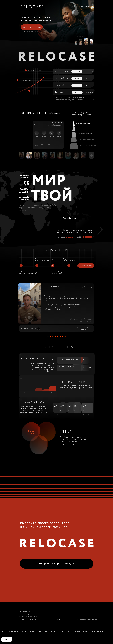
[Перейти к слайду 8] (65, 337)
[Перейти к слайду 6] (60, 337)
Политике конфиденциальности (66, 634)
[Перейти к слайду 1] (48, 337)
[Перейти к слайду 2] (50, 337)
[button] (32, 27)
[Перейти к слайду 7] (63, 337)
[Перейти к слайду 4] (55, 337)
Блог (57, 616)
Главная (58, 612)
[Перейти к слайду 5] (58, 337)
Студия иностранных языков (87, 619)
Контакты (57, 620)
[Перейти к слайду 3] (53, 337)
